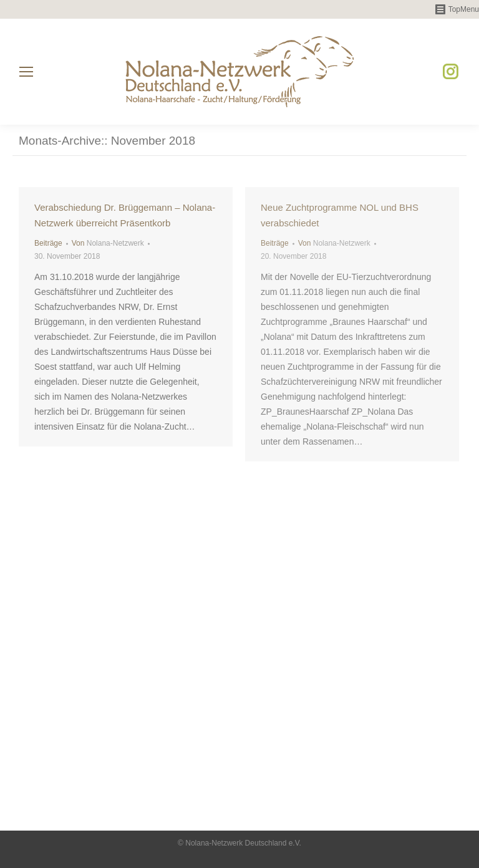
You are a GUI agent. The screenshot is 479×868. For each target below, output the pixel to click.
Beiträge (48, 243)
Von (108, 243)
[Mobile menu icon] (26, 72)
